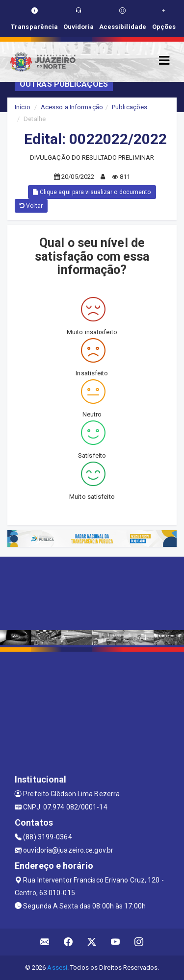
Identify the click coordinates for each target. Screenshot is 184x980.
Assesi (57, 968)
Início (23, 107)
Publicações (130, 107)
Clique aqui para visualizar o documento (92, 192)
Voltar (31, 206)
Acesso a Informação (72, 107)
